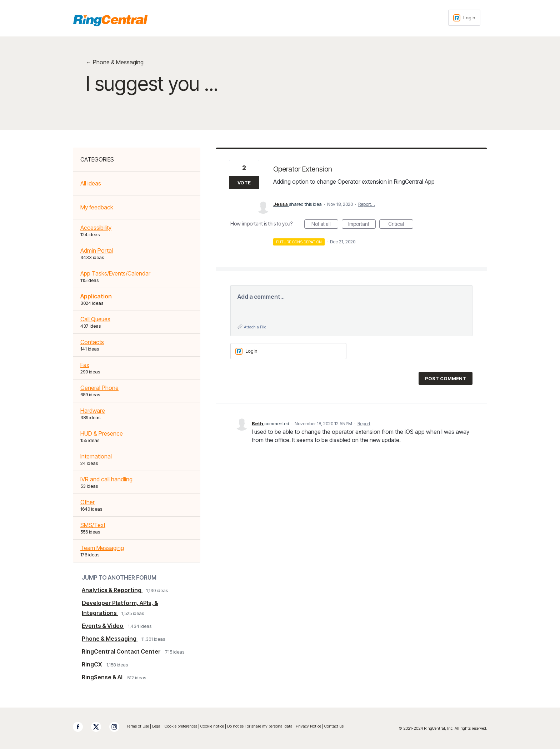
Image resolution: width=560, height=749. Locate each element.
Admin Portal (97, 251)
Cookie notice (212, 726)
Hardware (93, 411)
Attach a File (255, 327)
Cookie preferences (181, 726)
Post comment (446, 378)
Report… (367, 204)
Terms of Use (138, 726)
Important (362, 225)
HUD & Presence (102, 433)
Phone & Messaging (110, 639)
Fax (85, 365)
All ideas (91, 183)
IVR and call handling (106, 479)
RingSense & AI (103, 677)
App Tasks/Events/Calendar (115, 273)
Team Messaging (102, 548)
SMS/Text (93, 525)
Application (96, 296)
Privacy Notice (308, 726)
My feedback (97, 207)
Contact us (334, 726)
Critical (401, 225)
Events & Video (103, 626)
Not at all (325, 225)
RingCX (92, 664)
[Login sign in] (464, 18)
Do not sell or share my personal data (260, 726)
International (96, 456)
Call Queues (95, 319)
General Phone (99, 388)
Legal (157, 726)
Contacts (92, 342)
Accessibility (96, 228)
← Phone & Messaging (115, 62)
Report (364, 423)
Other (87, 502)
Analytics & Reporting (112, 590)
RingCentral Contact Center (122, 651)
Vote (244, 183)
